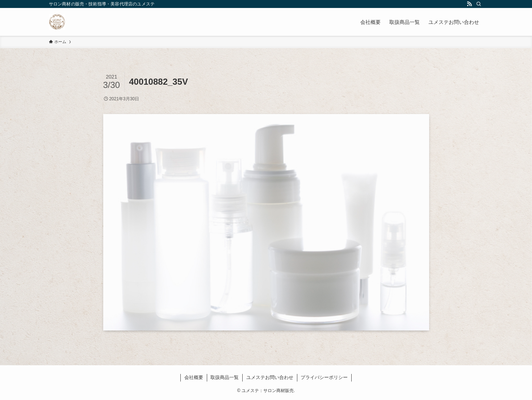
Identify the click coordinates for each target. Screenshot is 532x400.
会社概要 (194, 377)
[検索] (479, 4)
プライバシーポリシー (324, 377)
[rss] (469, 4)
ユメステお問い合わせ (270, 377)
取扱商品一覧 (225, 377)
